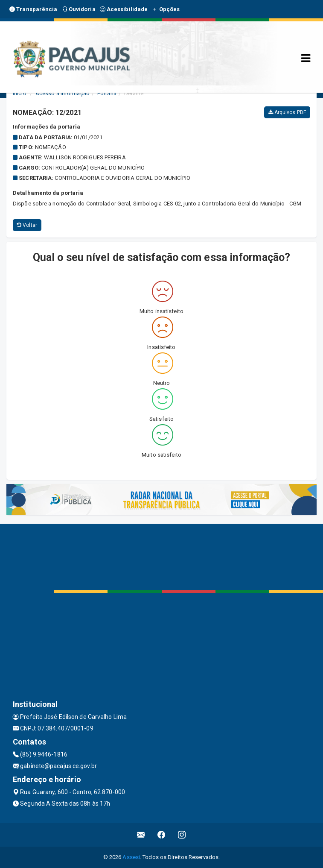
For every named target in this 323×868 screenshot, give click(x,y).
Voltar (27, 225)
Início (20, 93)
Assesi (131, 857)
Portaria (107, 93)
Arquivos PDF (287, 112)
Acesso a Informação (63, 93)
